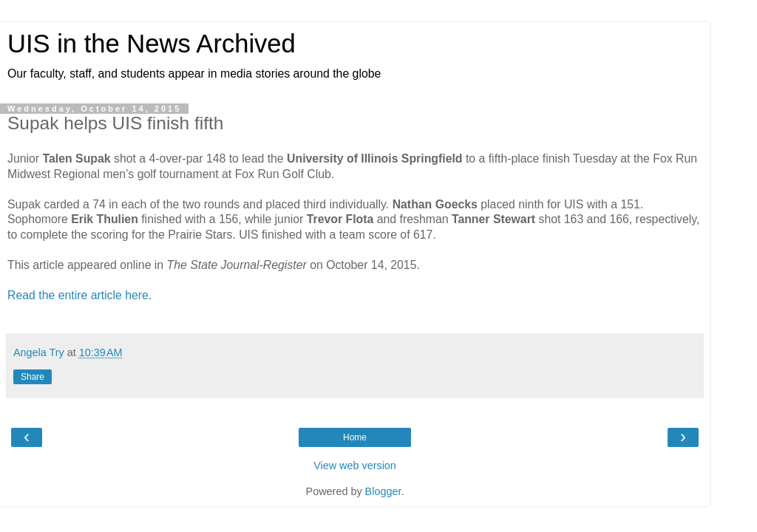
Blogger (383, 491)
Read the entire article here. (79, 295)
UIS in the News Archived (152, 44)
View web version (355, 465)
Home (355, 437)
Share (33, 377)
